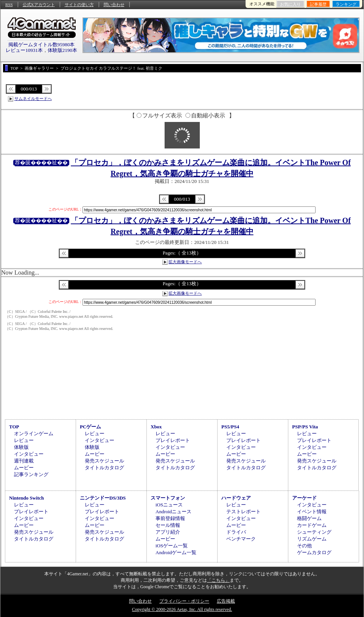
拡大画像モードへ (185, 262)
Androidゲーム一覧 (176, 552)
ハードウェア (236, 498)
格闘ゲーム (309, 518)
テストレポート (243, 512)
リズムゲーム (312, 539)
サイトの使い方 (79, 5)
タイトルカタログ (104, 468)
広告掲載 (226, 601)
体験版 (21, 447)
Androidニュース (173, 512)
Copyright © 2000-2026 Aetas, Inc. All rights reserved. (182, 609)
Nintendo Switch (26, 498)
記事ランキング (31, 474)
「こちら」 (218, 580)
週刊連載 (24, 461)
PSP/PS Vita (305, 427)
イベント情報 (312, 512)
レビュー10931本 (24, 50)
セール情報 (168, 525)
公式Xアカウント (39, 5)
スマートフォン (168, 498)
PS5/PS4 (230, 427)
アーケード (304, 498)
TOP (14, 427)
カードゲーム (312, 525)
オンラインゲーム (34, 433)
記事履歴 (318, 4)
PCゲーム (90, 427)
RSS (9, 5)
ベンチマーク (241, 539)
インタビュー (29, 454)
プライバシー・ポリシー (184, 601)
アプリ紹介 (168, 532)
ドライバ (236, 532)
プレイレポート (173, 440)
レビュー (24, 440)
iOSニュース (169, 505)
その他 (304, 546)
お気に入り (290, 4)
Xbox (156, 427)
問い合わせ (114, 5)
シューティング (314, 532)
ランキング (346, 4)
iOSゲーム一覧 (172, 546)
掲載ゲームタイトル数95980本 (42, 45)
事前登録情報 (170, 518)
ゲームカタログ (314, 552)
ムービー (24, 468)
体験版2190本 (62, 50)
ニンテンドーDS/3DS (103, 498)
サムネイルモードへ (33, 98)
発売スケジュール (104, 461)
